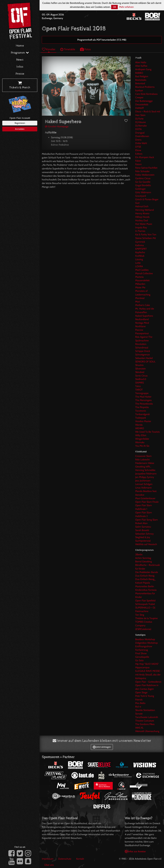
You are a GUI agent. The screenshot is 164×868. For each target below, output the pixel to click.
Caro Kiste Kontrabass (146, 94)
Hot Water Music (144, 224)
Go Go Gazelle (143, 182)
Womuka (140, 442)
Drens (138, 140)
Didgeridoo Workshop (147, 643)
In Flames (140, 231)
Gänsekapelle (142, 657)
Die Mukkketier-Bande (147, 572)
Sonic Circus (141, 376)
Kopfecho (140, 252)
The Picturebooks (144, 404)
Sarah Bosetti (142, 530)
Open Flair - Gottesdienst (148, 682)
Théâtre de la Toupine (146, 618)
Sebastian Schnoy (144, 534)
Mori (138, 302)
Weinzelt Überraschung (147, 731)
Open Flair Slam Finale (147, 502)
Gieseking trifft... (143, 467)
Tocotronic (141, 411)
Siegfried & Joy (143, 537)
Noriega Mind (142, 323)
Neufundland (142, 319)
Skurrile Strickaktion (145, 710)
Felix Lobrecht (142, 460)
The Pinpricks (142, 407)
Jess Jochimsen (143, 481)
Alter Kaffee (141, 66)
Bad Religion (142, 76)
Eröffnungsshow (144, 646)
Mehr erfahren (126, 7)
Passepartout (142, 333)
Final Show (141, 653)
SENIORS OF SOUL (145, 362)
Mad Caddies (142, 270)
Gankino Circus (143, 178)
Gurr (137, 203)
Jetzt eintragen (102, 747)
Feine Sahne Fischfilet (146, 168)
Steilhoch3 (141, 379)
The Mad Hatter (143, 397)
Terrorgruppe (142, 393)
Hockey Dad (142, 220)
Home (20, 46)
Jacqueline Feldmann (146, 474)
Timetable (68, 49)
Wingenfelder (142, 439)
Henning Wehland (145, 210)
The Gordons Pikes (145, 724)
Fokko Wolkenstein (145, 175)
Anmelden (20, 129)
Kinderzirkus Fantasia (146, 590)
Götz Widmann (143, 192)
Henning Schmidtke (145, 470)
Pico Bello (140, 703)
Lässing (139, 259)
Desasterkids (142, 104)
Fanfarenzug (142, 650)
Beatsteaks (141, 80)
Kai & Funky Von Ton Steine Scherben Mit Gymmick (146, 238)
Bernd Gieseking (144, 561)
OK (114, 7)
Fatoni (138, 164)
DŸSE (138, 147)
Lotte (138, 263)
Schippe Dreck (143, 351)
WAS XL (139, 728)
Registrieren (20, 123)
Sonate (139, 714)
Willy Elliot (141, 435)
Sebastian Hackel (144, 358)
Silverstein (140, 369)
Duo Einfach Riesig (145, 576)
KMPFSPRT (141, 249)
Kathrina (140, 245)
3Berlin (139, 554)
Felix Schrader (142, 171)
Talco (138, 386)
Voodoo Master (143, 421)
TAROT (139, 390)
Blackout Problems (145, 87)
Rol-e (138, 707)
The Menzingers (143, 400)
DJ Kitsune (140, 122)
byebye (139, 90)
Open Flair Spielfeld (145, 601)
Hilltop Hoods (142, 217)
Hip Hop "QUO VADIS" (147, 664)
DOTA (138, 129)
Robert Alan (141, 523)
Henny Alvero (142, 213)
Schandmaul (142, 348)
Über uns (49, 865)
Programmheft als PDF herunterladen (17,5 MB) (102, 40)
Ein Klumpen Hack (145, 157)
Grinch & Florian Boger (147, 199)
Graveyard (141, 196)
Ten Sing (140, 615)
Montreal (140, 298)
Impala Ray (141, 227)
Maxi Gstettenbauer (145, 498)
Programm (20, 53)
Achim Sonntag (143, 558)
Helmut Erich (142, 206)
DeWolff (140, 108)
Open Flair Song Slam (147, 520)
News (20, 60)
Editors (139, 154)
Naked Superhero (144, 316)
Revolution (141, 344)
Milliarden (140, 284)
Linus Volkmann (143, 488)
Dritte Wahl (141, 143)
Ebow (138, 150)
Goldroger (140, 189)
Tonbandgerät (142, 414)
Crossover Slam (143, 456)
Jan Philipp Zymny (145, 477)
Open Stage (141, 692)
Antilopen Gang (143, 69)
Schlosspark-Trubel (145, 604)
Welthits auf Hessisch (146, 544)
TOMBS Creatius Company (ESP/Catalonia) (144, 625)
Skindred (140, 372)
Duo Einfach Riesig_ (146, 579)
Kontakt (80, 859)
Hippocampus (142, 667)
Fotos (85, 49)
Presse (20, 74)
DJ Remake (141, 126)
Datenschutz (65, 859)
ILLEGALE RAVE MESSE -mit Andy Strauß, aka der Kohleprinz (148, 675)
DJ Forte (139, 119)
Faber (138, 161)
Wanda (139, 425)
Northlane (140, 326)
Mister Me (140, 287)
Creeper (139, 97)
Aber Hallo (141, 62)
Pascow (139, 330)
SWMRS (140, 383)
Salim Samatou (143, 527)
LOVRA (139, 266)
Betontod (140, 83)
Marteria (139, 277)
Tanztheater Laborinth (147, 717)
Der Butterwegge (144, 101)
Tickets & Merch (20, 85)
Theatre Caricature (145, 721)
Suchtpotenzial (143, 541)
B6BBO (139, 73)
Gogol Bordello (143, 185)
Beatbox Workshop (145, 639)
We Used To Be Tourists (147, 432)
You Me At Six (142, 446)
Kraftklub (140, 256)
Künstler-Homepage (57, 126)
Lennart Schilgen (144, 484)
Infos (20, 67)
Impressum (48, 859)
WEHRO (140, 428)
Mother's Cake (143, 305)
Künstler (49, 49)
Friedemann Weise (145, 463)
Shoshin (139, 365)
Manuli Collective (144, 273)
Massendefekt (142, 280)
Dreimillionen (142, 136)
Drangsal (140, 133)
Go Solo (139, 660)
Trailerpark (141, 418)
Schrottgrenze (142, 355)
